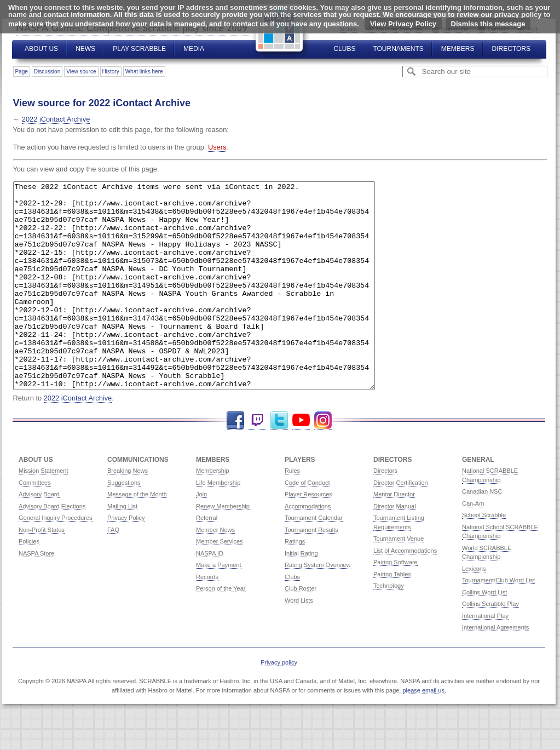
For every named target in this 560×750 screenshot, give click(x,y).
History (111, 71)
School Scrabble (484, 556)
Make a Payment (219, 606)
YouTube (301, 462)
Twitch (257, 462)
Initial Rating (301, 594)
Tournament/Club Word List (498, 621)
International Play (485, 657)
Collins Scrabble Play (490, 645)
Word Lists (299, 642)
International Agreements (495, 668)
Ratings (295, 582)
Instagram (323, 462)
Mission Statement (43, 512)
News (85, 49)
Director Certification (401, 524)
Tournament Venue (399, 580)
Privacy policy (279, 703)
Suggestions (124, 524)
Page (22, 71)
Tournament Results (311, 571)
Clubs (344, 49)
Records (207, 618)
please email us (424, 731)
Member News (215, 571)
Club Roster (301, 629)
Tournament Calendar (314, 559)
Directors (511, 49)
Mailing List (122, 547)
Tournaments (398, 49)
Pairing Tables (392, 615)
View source (81, 71)
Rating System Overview (317, 606)
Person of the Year (221, 629)
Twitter (279, 462)
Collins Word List (484, 633)
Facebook (235, 462)
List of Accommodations (405, 592)
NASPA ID (210, 594)
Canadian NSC (482, 533)
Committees (35, 524)
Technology (389, 627)
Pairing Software (396, 603)
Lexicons (474, 610)
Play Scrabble (139, 49)
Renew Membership (223, 547)
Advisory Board (39, 535)
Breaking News (128, 512)
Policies (29, 582)
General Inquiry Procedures (56, 559)
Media (194, 49)
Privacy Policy (126, 559)
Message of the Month (137, 535)
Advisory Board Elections (52, 547)
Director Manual (395, 547)
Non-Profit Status (42, 571)
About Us (41, 49)
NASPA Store (36, 594)
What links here (144, 71)
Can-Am (473, 545)
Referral (207, 559)
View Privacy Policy (403, 24)
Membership (213, 512)
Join (201, 535)
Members (458, 49)
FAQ (113, 571)
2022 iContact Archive (56, 119)
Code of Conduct (307, 524)
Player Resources (308, 535)
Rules (292, 512)
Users (217, 147)
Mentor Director (394, 535)
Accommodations (308, 547)
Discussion (47, 71)
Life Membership (218, 524)
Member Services (220, 582)
